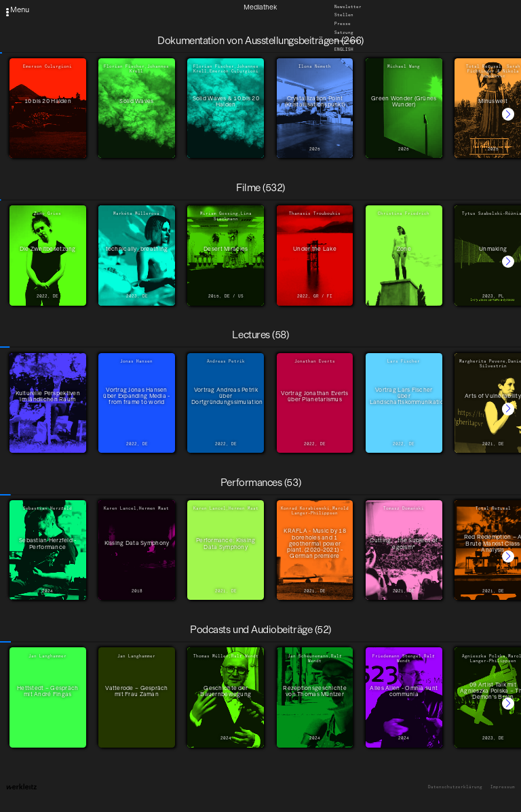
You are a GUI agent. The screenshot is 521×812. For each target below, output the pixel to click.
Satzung (344, 33)
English (344, 49)
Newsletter (348, 7)
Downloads (347, 41)
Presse (343, 24)
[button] (508, 114)
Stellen (344, 16)
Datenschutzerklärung (455, 787)
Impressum (503, 787)
